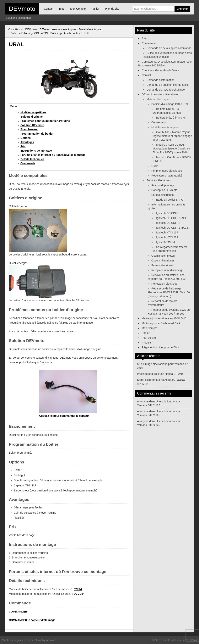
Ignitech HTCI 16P (167, 232)
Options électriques (163, 260)
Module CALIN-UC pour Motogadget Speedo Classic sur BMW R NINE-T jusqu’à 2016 (172, 148)
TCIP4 (78, 589)
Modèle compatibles (33, 112)
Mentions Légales (13, 640)
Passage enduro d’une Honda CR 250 (160, 374)
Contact (49, 9)
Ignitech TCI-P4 (166, 242)
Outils (155, 166)
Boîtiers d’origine (32, 117)
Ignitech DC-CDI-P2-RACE (172, 228)
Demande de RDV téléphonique (166, 90)
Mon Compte (78, 9)
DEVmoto (22, 9)
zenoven (51, 640)
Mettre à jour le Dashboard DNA (161, 323)
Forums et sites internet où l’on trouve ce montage (53, 155)
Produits (147, 343)
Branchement (29, 129)
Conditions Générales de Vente (160, 70)
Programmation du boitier (37, 134)
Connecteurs (159, 122)
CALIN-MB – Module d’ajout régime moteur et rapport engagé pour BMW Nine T (172, 136)
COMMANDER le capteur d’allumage (32, 620)
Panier (95, 9)
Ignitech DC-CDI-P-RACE (172, 218)
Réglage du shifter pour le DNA (160, 347)
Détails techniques (32, 159)
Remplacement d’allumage (167, 270)
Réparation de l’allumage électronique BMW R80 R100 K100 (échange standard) (169, 292)
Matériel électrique (90, 29)
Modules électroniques (165, 127)
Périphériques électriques (167, 171)
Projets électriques (162, 265)
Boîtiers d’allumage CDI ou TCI (29, 33)
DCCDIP (79, 594)
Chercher (182, 9)
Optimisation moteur (163, 256)
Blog (62, 9)
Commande (28, 163)
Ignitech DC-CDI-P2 (168, 223)
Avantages (27, 142)
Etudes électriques (162, 195)
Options (26, 138)
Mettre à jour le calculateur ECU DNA (164, 318)
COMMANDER (18, 612)
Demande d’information (161, 80)
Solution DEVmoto (32, 125)
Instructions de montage (36, 151)
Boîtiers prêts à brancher (65, 33)
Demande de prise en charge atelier (168, 85)
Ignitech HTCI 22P (167, 237)
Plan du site (112, 9)
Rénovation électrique (164, 284)
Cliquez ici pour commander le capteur (64, 416)
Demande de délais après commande (169, 48)
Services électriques (159, 180)
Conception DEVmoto (164, 190)
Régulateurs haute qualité (167, 176)
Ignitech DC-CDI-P (167, 213)
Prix (23, 146)
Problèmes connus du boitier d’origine (45, 121)
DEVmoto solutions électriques (58, 29)
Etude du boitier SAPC (170, 200)
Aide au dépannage (163, 185)
